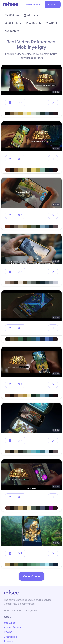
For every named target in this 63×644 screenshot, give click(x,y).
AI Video (12, 15)
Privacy (8, 641)
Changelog (10, 637)
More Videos (31, 576)
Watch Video (33, 5)
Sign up (53, 5)
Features (10, 623)
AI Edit (51, 23)
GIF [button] (20, 103)
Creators (12, 31)
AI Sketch (33, 23)
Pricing (8, 632)
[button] (10, 103)
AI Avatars (13, 23)
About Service (13, 627)
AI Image (31, 15)
